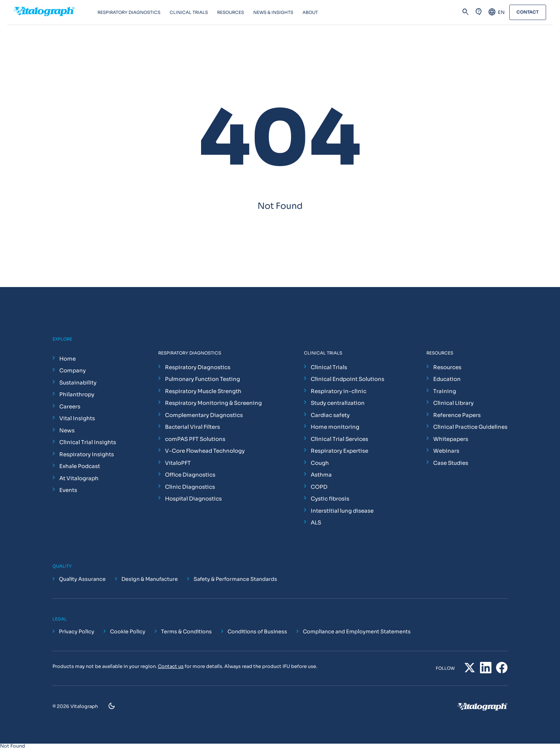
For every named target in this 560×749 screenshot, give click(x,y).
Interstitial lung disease (342, 511)
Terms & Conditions (186, 632)
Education (447, 379)
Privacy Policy (77, 632)
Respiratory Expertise (339, 451)
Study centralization (338, 403)
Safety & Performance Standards (235, 579)
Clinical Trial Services (339, 439)
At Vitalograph (79, 478)
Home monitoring (335, 427)
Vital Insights (77, 418)
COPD (319, 487)
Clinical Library (453, 403)
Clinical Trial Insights (88, 442)
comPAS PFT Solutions (195, 439)
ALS (316, 522)
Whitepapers (451, 439)
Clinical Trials (329, 367)
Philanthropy (77, 394)
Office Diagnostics (190, 475)
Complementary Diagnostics (204, 415)
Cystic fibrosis (330, 499)
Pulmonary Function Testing (202, 379)
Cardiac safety (330, 415)
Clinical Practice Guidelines (470, 427)
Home (67, 359)
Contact (527, 12)
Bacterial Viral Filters (192, 427)
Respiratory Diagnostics (198, 367)
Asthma (321, 475)
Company (72, 370)
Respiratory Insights (87, 454)
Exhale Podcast (80, 466)
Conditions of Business (257, 632)
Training (445, 391)
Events (68, 490)
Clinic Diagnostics (190, 487)
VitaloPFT (178, 463)
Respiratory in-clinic (339, 391)
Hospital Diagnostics (193, 499)
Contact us (171, 666)
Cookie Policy (128, 632)
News (67, 430)
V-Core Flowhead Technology (205, 451)
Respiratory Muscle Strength (203, 391)
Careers (70, 406)
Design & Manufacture (150, 579)
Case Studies (451, 463)
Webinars (446, 451)
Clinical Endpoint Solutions (347, 379)
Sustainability (78, 383)
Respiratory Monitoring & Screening (213, 403)
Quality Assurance (82, 579)
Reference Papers (457, 415)
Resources (447, 367)
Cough (320, 463)
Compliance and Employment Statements (357, 632)
